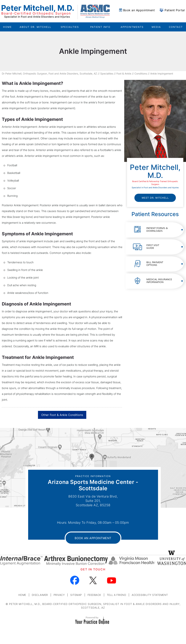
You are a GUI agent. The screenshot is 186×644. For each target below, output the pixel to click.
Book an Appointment (139, 10)
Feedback (94, 595)
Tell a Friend (117, 595)
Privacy (59, 595)
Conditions (141, 74)
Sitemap (76, 595)
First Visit (153, 247)
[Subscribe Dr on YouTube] (111, 580)
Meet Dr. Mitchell (155, 198)
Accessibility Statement (150, 595)
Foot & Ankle (124, 74)
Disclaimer (40, 595)
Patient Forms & (157, 230)
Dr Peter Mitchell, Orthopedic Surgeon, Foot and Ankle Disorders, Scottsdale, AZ (49, 74)
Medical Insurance (159, 281)
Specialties (107, 74)
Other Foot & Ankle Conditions (62, 415)
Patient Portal (175, 10)
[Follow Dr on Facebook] (75, 580)
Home (7, 27)
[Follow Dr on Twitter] (93, 580)
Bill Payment (155, 264)
